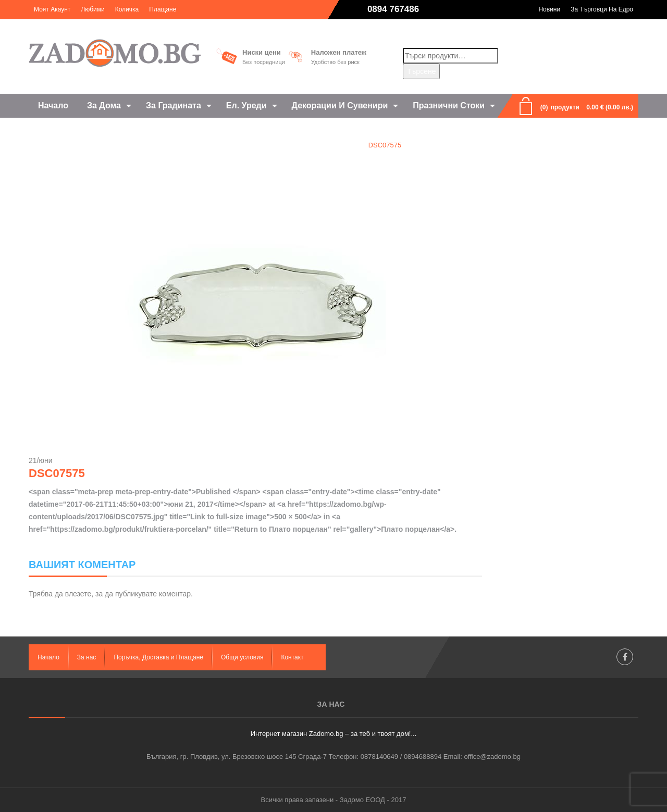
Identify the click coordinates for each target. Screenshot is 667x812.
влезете (78, 594)
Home (275, 145)
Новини (549, 9)
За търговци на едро (602, 9)
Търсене (421, 71)
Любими (92, 9)
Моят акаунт (52, 9)
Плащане (163, 9)
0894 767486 (393, 9)
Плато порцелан (326, 145)
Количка (127, 9)
